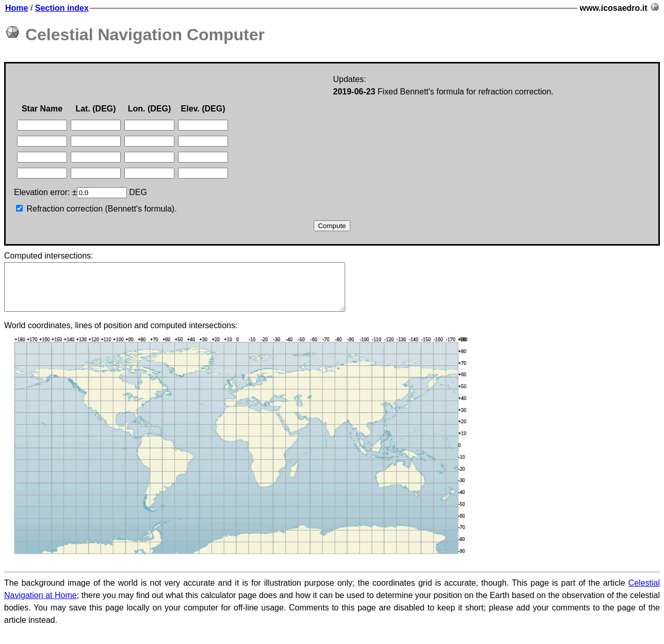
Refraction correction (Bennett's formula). (96, 209)
